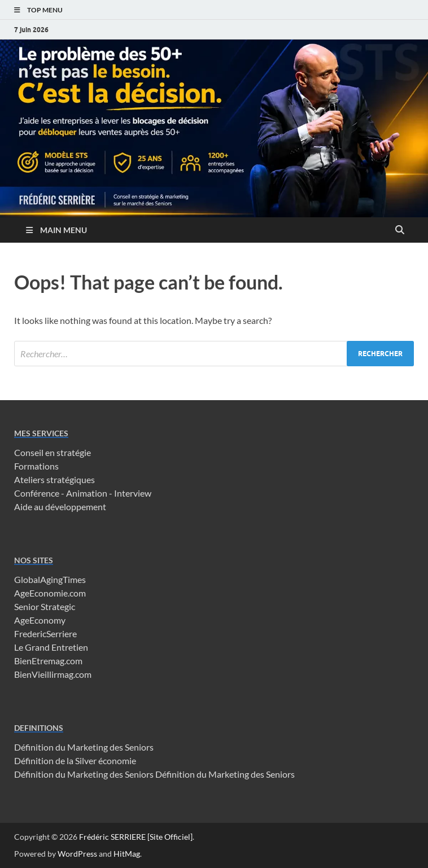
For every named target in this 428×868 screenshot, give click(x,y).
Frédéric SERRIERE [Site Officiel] (136, 837)
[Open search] (400, 230)
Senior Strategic (45, 606)
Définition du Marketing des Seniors (84, 747)
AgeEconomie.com (50, 593)
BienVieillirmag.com (53, 674)
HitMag (127, 854)
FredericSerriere (45, 634)
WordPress (77, 854)
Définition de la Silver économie (75, 760)
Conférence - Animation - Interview (83, 493)
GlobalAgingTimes (50, 579)
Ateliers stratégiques (54, 479)
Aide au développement (60, 507)
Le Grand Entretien (51, 647)
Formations (36, 466)
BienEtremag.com (48, 661)
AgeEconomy (40, 620)
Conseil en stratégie (53, 452)
